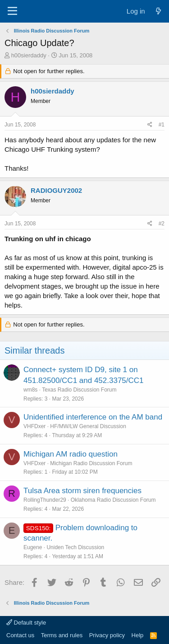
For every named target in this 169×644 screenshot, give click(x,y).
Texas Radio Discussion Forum (79, 390)
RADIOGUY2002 (56, 190)
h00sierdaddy (29, 55)
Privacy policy (107, 635)
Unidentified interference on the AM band (93, 417)
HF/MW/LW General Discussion (88, 426)
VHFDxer (34, 426)
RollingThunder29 (45, 500)
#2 (162, 224)
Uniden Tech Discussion (75, 547)
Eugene (33, 547)
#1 (162, 125)
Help (138, 635)
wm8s (30, 390)
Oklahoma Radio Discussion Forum (113, 500)
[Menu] (12, 11)
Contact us (20, 635)
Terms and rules (62, 635)
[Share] (150, 125)
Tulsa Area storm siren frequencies (82, 491)
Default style (26, 623)
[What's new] (158, 11)
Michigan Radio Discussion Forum (91, 463)
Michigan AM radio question (71, 454)
